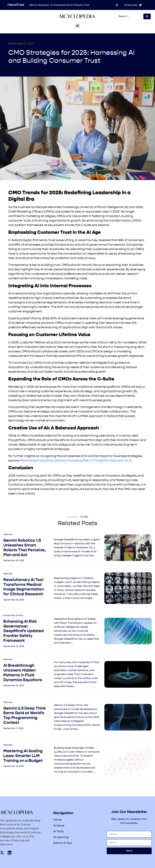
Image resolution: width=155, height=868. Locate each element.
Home (57, 820)
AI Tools (58, 832)
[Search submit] (147, 16)
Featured (8, 535)
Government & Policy (13, 616)
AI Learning (61, 837)
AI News (59, 826)
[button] (78, 26)
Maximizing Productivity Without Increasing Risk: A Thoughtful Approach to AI (76, 461)
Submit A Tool (63, 843)
